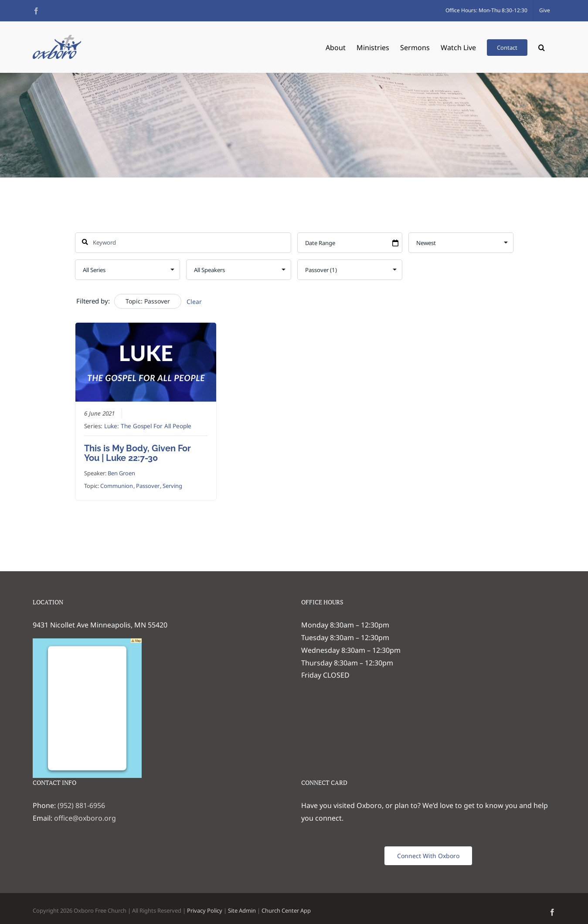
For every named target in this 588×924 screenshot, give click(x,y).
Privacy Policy (205, 910)
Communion (116, 486)
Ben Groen (121, 473)
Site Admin (242, 910)
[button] (542, 47)
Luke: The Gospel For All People (147, 426)
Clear (194, 302)
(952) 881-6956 (81, 805)
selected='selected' (350, 270)
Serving (172, 486)
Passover (147, 486)
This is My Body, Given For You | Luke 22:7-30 (137, 453)
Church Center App (286, 910)
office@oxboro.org (85, 818)
